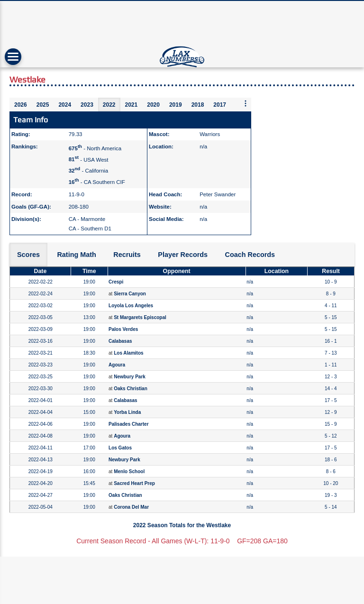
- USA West (89, 159)
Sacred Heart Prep (134, 483)
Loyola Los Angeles (131, 306)
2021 (132, 105)
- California (88, 171)
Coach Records (250, 255)
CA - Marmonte (87, 219)
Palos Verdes (123, 329)
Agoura (117, 365)
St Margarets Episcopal (140, 317)
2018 (198, 105)
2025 (43, 105)
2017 (220, 105)
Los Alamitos (128, 353)
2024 (65, 105)
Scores (28, 255)
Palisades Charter (129, 424)
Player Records (183, 255)
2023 (87, 105)
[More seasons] (246, 104)
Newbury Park (130, 377)
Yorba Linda (127, 412)
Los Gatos (120, 448)
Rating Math (76, 255)
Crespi (116, 282)
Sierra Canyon (130, 294)
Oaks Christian (131, 389)
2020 (153, 105)
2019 (176, 105)
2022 (109, 105)
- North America (95, 148)
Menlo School (129, 471)
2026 (21, 105)
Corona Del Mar (131, 507)
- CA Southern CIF (97, 182)
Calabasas (120, 341)
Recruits (127, 255)
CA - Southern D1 (90, 229)
